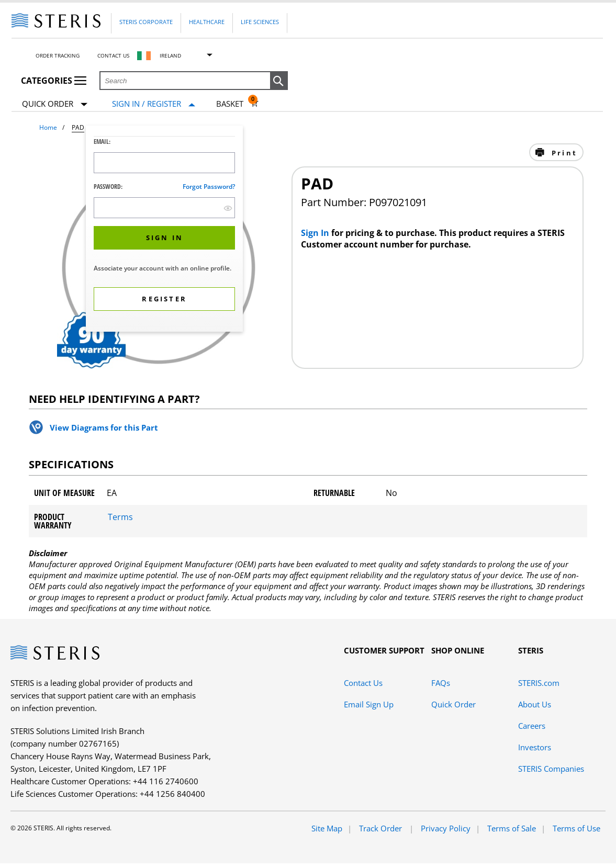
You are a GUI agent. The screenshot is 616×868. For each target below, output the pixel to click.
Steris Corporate (146, 22)
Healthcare (207, 22)
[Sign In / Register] (154, 104)
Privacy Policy (446, 828)
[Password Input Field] (164, 208)
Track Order (382, 828)
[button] (279, 81)
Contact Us (113, 55)
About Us (535, 704)
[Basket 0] (237, 104)
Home (48, 127)
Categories (54, 81)
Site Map (327, 828)
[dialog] (164, 230)
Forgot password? (209, 187)
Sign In (316, 233)
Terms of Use (576, 828)
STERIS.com (539, 683)
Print (563, 153)
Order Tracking (58, 55)
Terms (120, 517)
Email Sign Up (369, 704)
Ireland (170, 55)
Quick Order (55, 104)
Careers (532, 726)
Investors (535, 747)
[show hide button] (228, 208)
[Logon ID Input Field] (164, 163)
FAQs (441, 683)
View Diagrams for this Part (104, 427)
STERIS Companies (551, 769)
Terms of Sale (512, 828)
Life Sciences (260, 22)
